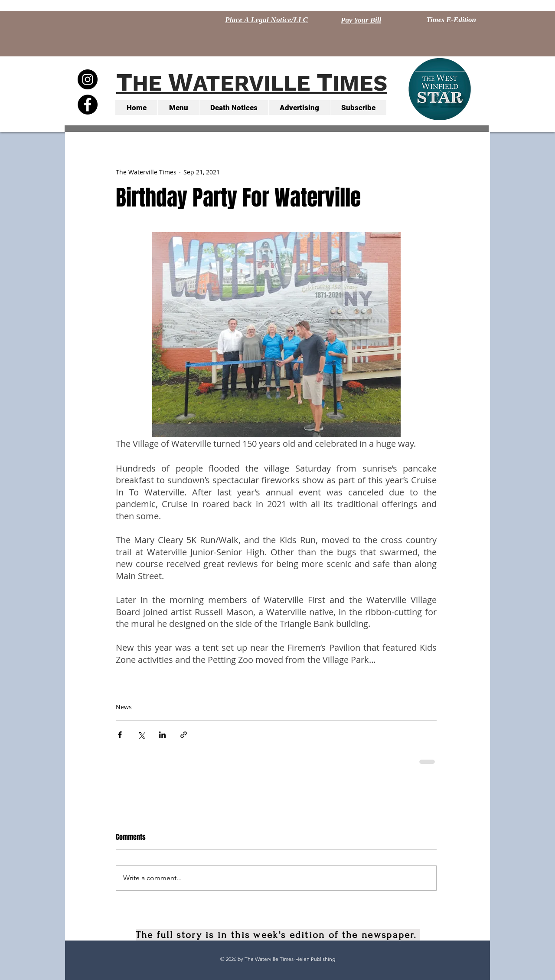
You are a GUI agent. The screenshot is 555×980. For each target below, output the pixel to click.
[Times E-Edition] (451, 20)
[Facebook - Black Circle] (88, 105)
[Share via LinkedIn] (162, 735)
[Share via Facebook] (120, 735)
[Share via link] (184, 735)
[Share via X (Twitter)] (141, 735)
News (124, 707)
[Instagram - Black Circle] (88, 79)
